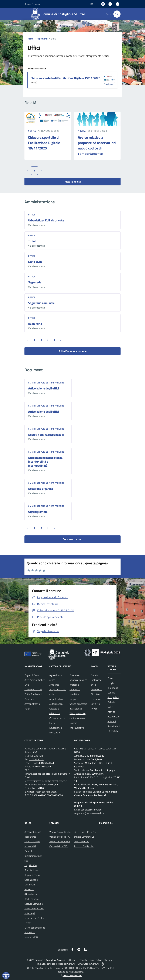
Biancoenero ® (97, 968)
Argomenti (42, 39)
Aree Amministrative (35, 680)
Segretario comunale (41, 303)
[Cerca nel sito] (117, 14)
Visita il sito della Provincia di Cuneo (67, 837)
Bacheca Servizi (32, 899)
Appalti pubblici (57, 699)
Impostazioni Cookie (34, 918)
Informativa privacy (34, 908)
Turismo (73, 723)
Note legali (30, 913)
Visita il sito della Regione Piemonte (67, 832)
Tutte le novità (73, 182)
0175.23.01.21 (36, 756)
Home (30, 39)
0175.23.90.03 (36, 759)
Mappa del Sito (32, 937)
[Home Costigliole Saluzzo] (59, 14)
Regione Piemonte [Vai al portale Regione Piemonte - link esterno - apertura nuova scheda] (32, 4)
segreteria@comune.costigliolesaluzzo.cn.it (46, 781)
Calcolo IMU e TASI (59, 846)
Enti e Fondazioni (33, 694)
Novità (32, 131)
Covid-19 (95, 704)
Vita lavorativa (77, 728)
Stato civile (35, 262)
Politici (28, 709)
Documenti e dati (73, 539)
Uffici (32, 215)
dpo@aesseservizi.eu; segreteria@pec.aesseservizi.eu (90, 811)
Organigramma (38, 512)
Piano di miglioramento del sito (33, 856)
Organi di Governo (33, 675)
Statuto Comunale (34, 904)
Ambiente (54, 685)
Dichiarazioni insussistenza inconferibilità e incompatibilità (45, 462)
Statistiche (30, 932)
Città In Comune (91, 964)
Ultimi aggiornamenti (35, 928)
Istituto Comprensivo (84, 837)
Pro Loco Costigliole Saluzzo (87, 846)
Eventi (111, 678)
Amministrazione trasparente (46, 383)
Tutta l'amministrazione (73, 351)
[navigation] (6, 14)
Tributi (32, 241)
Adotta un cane (81, 841)
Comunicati (96, 689)
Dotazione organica (41, 489)
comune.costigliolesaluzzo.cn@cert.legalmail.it (47, 774)
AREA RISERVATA (71, 975)
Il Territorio (113, 688)
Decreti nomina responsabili (46, 435)
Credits (28, 923)
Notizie (94, 675)
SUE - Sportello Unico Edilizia (88, 832)
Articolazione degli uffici (44, 388)
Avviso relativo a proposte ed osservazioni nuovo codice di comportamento (97, 145)
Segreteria (35, 282)
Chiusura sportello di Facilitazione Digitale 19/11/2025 (65, 78)
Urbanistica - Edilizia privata (46, 220)
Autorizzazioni (56, 704)
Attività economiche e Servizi (114, 717)
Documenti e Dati (33, 689)
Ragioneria (35, 324)
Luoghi (111, 683)
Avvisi (94, 709)
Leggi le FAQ (31, 865)
